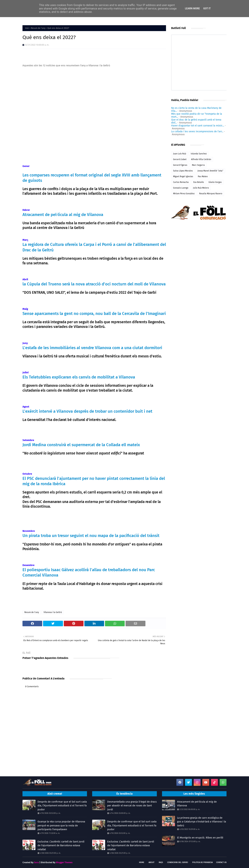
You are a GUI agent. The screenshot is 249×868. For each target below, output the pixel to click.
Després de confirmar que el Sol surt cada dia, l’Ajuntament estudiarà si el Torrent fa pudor (62, 806)
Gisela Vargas (215, 182)
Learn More (192, 8)
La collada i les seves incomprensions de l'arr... (197, 131)
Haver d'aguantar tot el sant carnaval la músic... (198, 126)
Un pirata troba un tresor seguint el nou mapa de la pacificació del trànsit (91, 536)
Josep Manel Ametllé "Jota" (210, 171)
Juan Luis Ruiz (180, 154)
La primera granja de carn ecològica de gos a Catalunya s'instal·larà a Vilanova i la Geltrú (202, 822)
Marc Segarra (198, 165)
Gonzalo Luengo (181, 188)
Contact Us (221, 862)
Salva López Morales (183, 171)
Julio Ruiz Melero (201, 188)
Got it (207, 8)
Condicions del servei (178, 862)
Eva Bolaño (199, 182)
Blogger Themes (64, 862)
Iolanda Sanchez (199, 154)
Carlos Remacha (181, 182)
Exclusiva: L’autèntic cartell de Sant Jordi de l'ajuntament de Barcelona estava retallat (61, 845)
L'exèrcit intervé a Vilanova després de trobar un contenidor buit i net (87, 411)
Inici (27, 28)
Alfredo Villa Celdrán (201, 159)
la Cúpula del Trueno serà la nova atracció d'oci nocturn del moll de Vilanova (94, 284)
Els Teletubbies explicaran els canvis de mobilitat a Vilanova (79, 377)
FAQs (161, 862)
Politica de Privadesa (202, 862)
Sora (36, 862)
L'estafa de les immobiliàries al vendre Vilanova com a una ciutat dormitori (92, 348)
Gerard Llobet (180, 159)
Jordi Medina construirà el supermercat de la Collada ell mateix (81, 445)
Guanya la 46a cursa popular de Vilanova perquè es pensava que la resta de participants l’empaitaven (61, 825)
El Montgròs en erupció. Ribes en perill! (200, 838)
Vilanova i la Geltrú (53, 612)
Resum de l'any (38, 28)
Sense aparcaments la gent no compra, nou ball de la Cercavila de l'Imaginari (94, 314)
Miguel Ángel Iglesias (183, 176)
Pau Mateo (203, 176)
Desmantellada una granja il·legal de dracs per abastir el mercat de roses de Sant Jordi (132, 806)
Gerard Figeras (180, 165)
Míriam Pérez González (184, 194)
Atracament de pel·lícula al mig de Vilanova (63, 215)
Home (142, 862)
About (151, 862)
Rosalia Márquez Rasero (211, 194)
